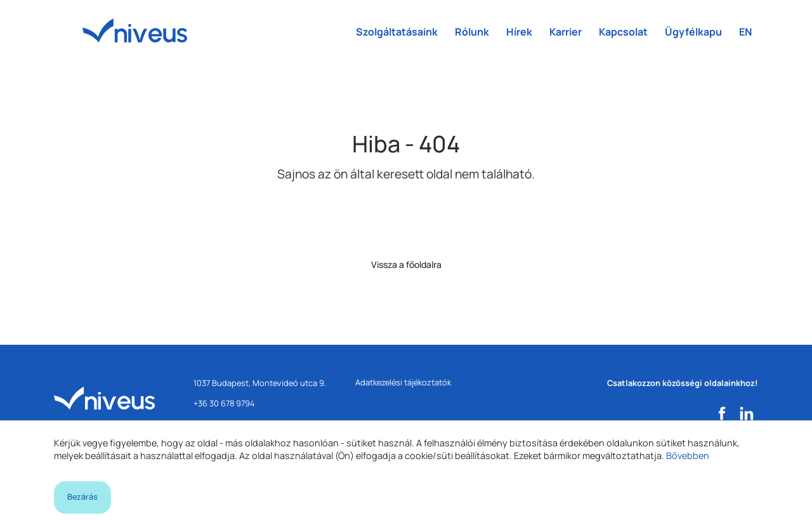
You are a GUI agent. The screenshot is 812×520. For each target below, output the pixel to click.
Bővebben (688, 456)
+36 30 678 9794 (224, 403)
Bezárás (82, 497)
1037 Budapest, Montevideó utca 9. (260, 383)
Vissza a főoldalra (406, 264)
